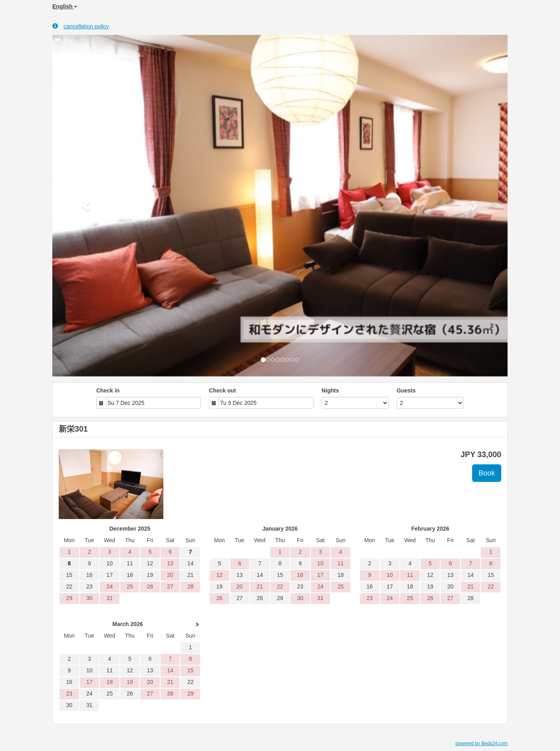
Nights (330, 390)
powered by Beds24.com (482, 743)
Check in (108, 390)
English (65, 6)
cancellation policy (81, 26)
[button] (86, 206)
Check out (222, 390)
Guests (406, 390)
